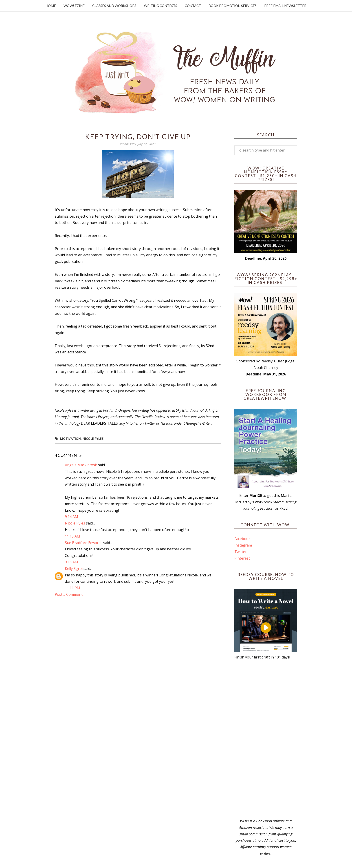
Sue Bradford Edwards (84, 543)
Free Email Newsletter (285, 6)
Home (51, 6)
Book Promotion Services (233, 6)
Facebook (242, 539)
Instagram (243, 545)
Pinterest (242, 558)
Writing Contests (161, 6)
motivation (70, 438)
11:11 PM (73, 588)
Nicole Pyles (93, 438)
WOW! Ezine (74, 6)
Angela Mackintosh (81, 465)
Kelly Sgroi (74, 569)
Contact (193, 6)
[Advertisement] (266, 739)
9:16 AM (71, 562)
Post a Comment (69, 594)
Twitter (241, 552)
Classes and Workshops (114, 6)
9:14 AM (71, 517)
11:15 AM (73, 536)
